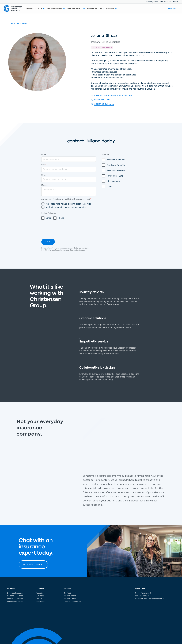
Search (176, 2)
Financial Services (15, 602)
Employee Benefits (15, 599)
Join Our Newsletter (72, 602)
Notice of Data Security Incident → (149, 599)
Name (44, 155)
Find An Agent (165, 2)
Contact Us (172, 8)
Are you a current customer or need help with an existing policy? (66, 199)
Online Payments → (143, 593)
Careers (39, 599)
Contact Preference (49, 213)
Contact (67, 593)
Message (45, 185)
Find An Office (70, 599)
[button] (35, 9)
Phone (44, 175)
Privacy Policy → (142, 596)
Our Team (40, 596)
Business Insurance (15, 593)
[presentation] (61, 228)
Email (44, 165)
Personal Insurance (15, 596)
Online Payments (151, 2)
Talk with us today (33, 564)
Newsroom (40, 602)
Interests (106, 155)
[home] (13, 9)
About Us (39, 593)
